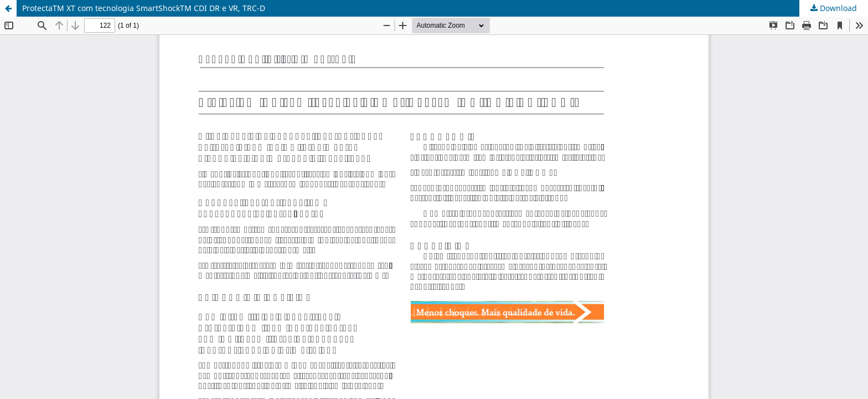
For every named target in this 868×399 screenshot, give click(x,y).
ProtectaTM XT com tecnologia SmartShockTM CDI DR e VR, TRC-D (144, 8)
